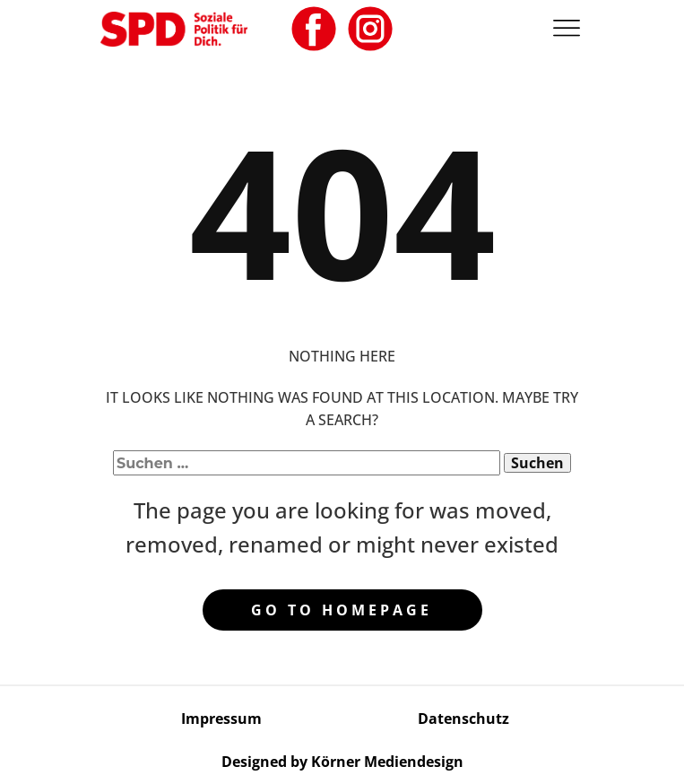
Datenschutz (463, 719)
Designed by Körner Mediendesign (342, 762)
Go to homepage (342, 610)
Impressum (221, 719)
